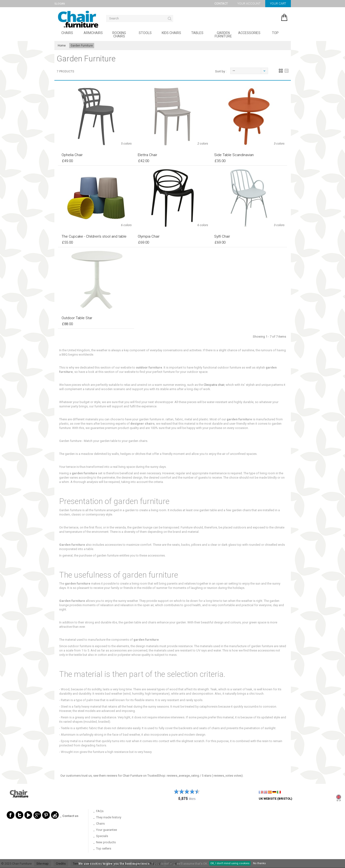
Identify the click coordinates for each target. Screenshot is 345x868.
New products (106, 842)
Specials (102, 836)
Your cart (278, 3)
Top (275, 33)
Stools (145, 33)
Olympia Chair (149, 236)
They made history (109, 817)
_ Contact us (69, 816)
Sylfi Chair (222, 236)
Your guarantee (106, 830)
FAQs (100, 811)
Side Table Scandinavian (234, 155)
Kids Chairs (171, 33)
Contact (221, 3)
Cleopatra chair (214, 385)
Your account (249, 3)
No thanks (259, 863)
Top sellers (104, 848)
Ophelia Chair (72, 155)
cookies (96, 864)
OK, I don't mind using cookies (230, 863)
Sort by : (221, 71)
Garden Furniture (223, 35)
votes (227, 776)
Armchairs (93, 33)
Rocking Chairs (119, 35)
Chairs (67, 33)
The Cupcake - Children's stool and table (94, 236)
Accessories (249, 33)
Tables (197, 33)
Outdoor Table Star (77, 318)
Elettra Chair (147, 155)
